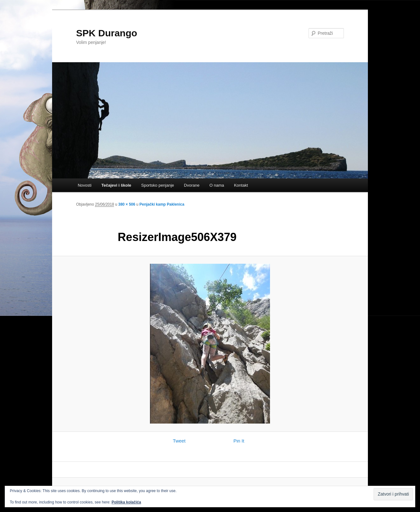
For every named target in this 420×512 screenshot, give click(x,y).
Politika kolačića (126, 502)
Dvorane (192, 185)
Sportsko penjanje (158, 185)
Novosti (84, 185)
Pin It (239, 441)
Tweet (179, 441)
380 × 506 (127, 204)
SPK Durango (107, 33)
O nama (217, 185)
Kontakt (241, 185)
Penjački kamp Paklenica (162, 204)
